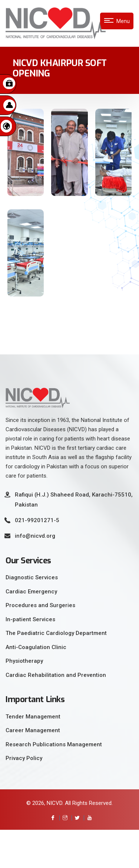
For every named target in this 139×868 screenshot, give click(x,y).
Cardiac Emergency (31, 592)
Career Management (33, 730)
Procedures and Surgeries (40, 605)
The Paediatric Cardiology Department (56, 633)
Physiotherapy (24, 661)
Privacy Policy (24, 758)
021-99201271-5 (37, 520)
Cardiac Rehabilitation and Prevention (56, 675)
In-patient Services (30, 619)
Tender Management (33, 717)
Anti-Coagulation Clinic (36, 647)
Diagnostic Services (32, 577)
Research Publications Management (54, 744)
